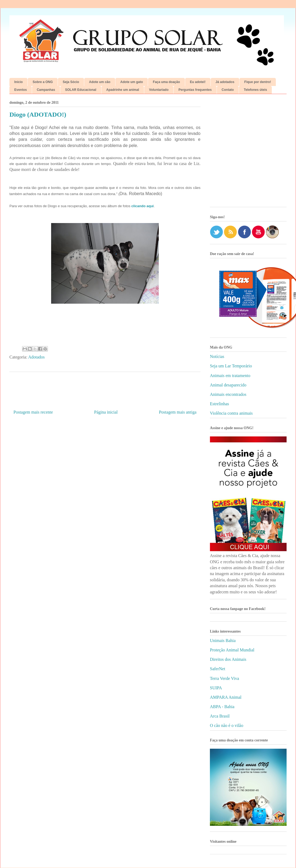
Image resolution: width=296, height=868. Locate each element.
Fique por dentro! (258, 82)
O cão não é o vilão (227, 725)
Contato (228, 90)
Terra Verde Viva (224, 678)
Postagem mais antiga (178, 412)
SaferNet (218, 669)
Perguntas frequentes (195, 90)
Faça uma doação (166, 82)
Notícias (217, 356)
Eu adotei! (198, 82)
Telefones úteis (255, 90)
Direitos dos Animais (228, 659)
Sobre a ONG (43, 82)
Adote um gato (132, 82)
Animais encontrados (228, 394)
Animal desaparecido (228, 385)
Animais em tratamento (230, 376)
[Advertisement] (50, 153)
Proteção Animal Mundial (232, 650)
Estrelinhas (219, 404)
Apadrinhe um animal (123, 90)
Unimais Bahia (223, 641)
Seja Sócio (71, 82)
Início (18, 82)
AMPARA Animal (226, 697)
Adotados (36, 357)
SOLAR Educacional (81, 90)
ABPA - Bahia (222, 707)
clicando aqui (142, 206)
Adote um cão (100, 82)
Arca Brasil (220, 716)
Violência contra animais (231, 413)
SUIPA (216, 688)
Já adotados (225, 82)
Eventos (21, 90)
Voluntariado (159, 90)
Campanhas (46, 90)
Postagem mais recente (33, 412)
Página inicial (106, 412)
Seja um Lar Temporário (231, 366)
